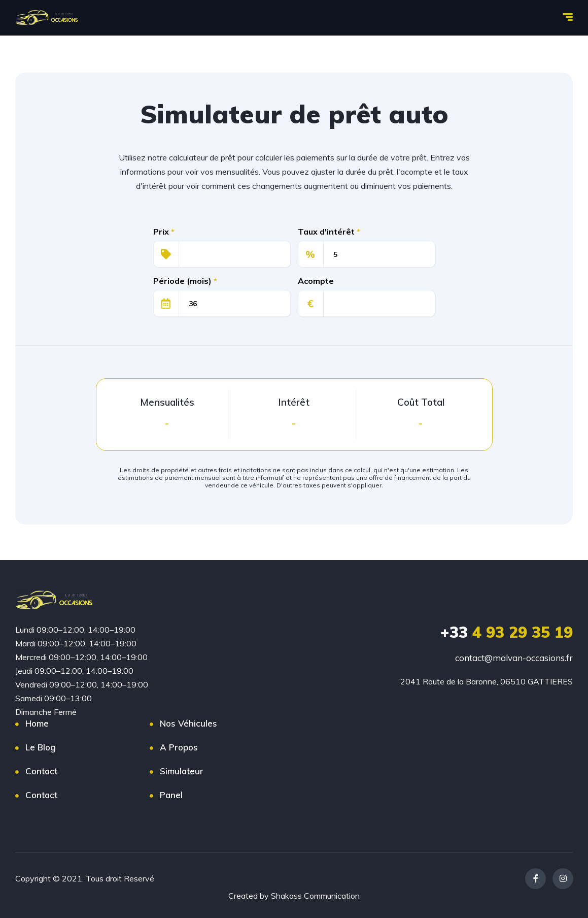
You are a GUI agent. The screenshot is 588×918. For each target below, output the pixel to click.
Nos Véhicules (188, 723)
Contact (41, 771)
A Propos (179, 747)
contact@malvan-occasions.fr (514, 658)
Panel (171, 795)
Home (37, 723)
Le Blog (41, 747)
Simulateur (182, 771)
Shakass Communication (315, 896)
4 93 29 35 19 (507, 632)
